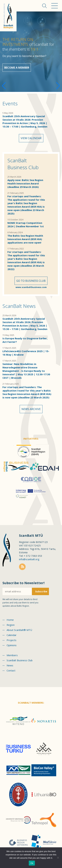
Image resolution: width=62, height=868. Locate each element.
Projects (11, 640)
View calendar (31, 138)
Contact (11, 670)
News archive (31, 409)
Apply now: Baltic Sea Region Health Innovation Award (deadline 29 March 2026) (25, 183)
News (10, 665)
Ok (32, 863)
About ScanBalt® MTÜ (19, 630)
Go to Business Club (31, 281)
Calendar (12, 635)
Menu (55, 6)
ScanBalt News (19, 306)
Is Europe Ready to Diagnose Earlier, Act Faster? (25, 340)
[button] (58, 86)
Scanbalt (8, 16)
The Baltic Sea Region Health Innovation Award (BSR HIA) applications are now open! (25, 239)
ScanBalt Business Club (23, 164)
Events (10, 103)
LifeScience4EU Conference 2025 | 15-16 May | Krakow (26, 353)
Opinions (12, 645)
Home (10, 620)
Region (11, 625)
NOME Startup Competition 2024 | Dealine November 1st (26, 225)
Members (12, 655)
